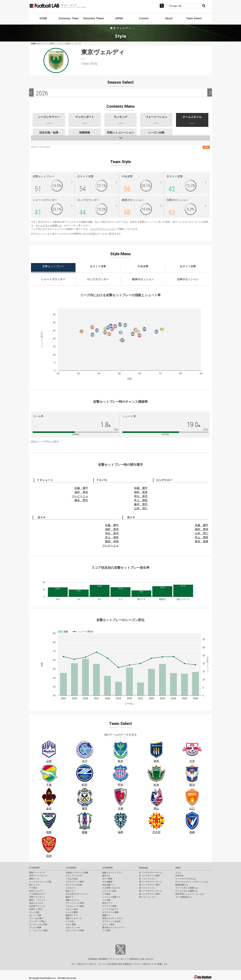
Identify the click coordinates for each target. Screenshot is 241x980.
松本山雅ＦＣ (108, 885)
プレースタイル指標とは (187, 888)
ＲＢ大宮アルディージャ (77, 894)
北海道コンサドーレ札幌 (77, 873)
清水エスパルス (36, 903)
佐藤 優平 (81, 488)
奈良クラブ (107, 903)
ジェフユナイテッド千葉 (40, 882)
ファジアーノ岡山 (37, 921)
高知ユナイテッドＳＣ (112, 918)
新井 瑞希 (202, 541)
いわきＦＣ (71, 888)
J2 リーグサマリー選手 (149, 885)
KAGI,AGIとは (182, 885)
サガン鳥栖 (71, 924)
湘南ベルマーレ (73, 900)
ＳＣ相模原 (107, 882)
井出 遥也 (141, 496)
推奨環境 (103, 959)
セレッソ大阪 (35, 915)
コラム (178, 873)
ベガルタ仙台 (72, 879)
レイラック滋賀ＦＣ (111, 897)
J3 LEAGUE (107, 868)
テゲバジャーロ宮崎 (75, 931)
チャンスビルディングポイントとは (192, 882)
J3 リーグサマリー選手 (149, 894)
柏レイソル (34, 885)
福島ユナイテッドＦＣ (112, 873)
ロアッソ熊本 (108, 924)
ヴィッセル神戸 (36, 918)
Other (178, 868)
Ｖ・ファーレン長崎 (38, 931)
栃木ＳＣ (106, 876)
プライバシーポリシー (118, 959)
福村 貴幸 (81, 492)
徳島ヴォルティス (74, 918)
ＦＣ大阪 (106, 900)
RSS (206, 147)
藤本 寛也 (81, 500)
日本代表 (179, 876)
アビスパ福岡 (35, 927)
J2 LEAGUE (71, 868)
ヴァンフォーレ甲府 (75, 903)
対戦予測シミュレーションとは (190, 894)
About (169, 18)
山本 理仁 (141, 508)
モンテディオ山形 (74, 885)
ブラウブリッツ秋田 (75, 882)
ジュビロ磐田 (72, 912)
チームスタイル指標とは (49, 225)
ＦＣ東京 (33, 888)
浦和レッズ (34, 879)
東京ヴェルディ (36, 891)
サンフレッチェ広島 (38, 924)
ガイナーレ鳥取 (109, 906)
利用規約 (93, 959)
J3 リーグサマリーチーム (150, 891)
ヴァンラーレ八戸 (74, 876)
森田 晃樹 (112, 541)
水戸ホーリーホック (38, 876)
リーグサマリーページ (102, 229)
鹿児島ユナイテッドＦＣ (113, 927)
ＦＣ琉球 (106, 931)
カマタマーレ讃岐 (110, 912)
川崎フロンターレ (37, 897)
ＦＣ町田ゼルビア (37, 894)
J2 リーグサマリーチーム (150, 882)
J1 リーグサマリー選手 (149, 876)
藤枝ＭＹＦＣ (72, 915)
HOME (43, 18)
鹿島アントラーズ (37, 873)
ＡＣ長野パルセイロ (111, 888)
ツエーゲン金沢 (109, 891)
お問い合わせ (146, 959)
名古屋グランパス (37, 906)
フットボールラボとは (185, 879)
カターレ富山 (72, 909)
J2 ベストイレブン (147, 888)
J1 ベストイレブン (147, 879)
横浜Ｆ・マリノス (37, 900)
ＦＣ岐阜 (106, 894)
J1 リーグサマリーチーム (150, 873)
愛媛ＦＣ (106, 915)
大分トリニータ (73, 927)
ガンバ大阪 (34, 912)
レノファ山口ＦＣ (110, 909)
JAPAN (119, 18)
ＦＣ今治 (70, 921)
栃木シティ (71, 891)
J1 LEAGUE (34, 868)
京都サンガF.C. (36, 909)
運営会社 (134, 959)
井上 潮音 (141, 500)
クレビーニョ (80, 496)
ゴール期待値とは (183, 897)
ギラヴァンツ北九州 (111, 921)
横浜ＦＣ (70, 897)
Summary (143, 868)
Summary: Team (69, 18)
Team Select (194, 18)
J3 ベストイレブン (147, 897)
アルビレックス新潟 (75, 906)
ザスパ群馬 (107, 879)
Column (144, 18)
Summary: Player (94, 18)
